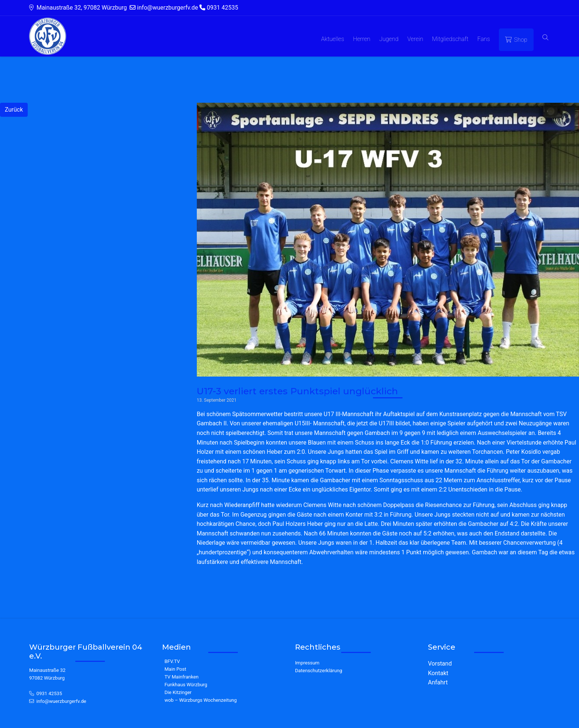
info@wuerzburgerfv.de (61, 701)
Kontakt (438, 673)
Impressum (307, 663)
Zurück (14, 110)
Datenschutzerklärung (319, 671)
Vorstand (440, 664)
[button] (545, 38)
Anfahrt (438, 682)
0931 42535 (49, 693)
